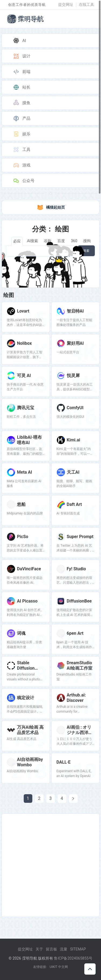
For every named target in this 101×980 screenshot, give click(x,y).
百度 (61, 241)
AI (19, 41)
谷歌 (48, 241)
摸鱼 (22, 103)
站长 (22, 87)
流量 (64, 949)
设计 (22, 56)
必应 (17, 241)
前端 (22, 72)
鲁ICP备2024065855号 (73, 958)
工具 (22, 150)
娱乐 (22, 134)
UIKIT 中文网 (59, 967)
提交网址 (66, 5)
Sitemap (78, 949)
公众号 (24, 181)
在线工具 (86, 5)
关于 (39, 949)
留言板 (51, 949)
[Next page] (73, 798)
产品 (22, 118)
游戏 (22, 165)
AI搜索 (32, 241)
